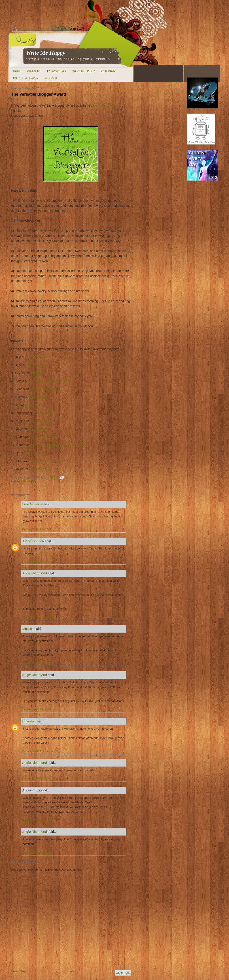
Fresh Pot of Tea (40, 469)
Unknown (29, 721)
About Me (34, 71)
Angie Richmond (35, 573)
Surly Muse (32, 405)
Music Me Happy (83, 71)
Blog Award (28, 481)
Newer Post (19, 971)
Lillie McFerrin (33, 504)
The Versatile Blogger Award (39, 94)
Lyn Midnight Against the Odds (50, 381)
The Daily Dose (37, 365)
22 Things (108, 71)
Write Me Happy (46, 53)
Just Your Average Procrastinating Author (58, 445)
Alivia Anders (37, 429)
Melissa (28, 629)
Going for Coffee (36, 453)
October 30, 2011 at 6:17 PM (38, 751)
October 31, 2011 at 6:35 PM (38, 852)
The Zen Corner (44, 413)
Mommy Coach (36, 357)
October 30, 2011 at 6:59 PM (38, 778)
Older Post (123, 973)
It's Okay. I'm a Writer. (44, 437)
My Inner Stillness (42, 421)
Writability (37, 373)
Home (17, 71)
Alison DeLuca (33, 541)
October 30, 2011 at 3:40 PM (38, 617)
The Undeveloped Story (48, 461)
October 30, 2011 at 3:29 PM (38, 562)
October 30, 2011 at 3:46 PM (38, 709)
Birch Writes (38, 397)
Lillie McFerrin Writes (105, 106)
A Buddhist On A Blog (44, 389)
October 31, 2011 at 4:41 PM (38, 820)
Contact (51, 78)
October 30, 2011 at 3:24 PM (38, 529)
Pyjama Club (56, 71)
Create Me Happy (26, 78)
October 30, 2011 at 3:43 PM (38, 663)
